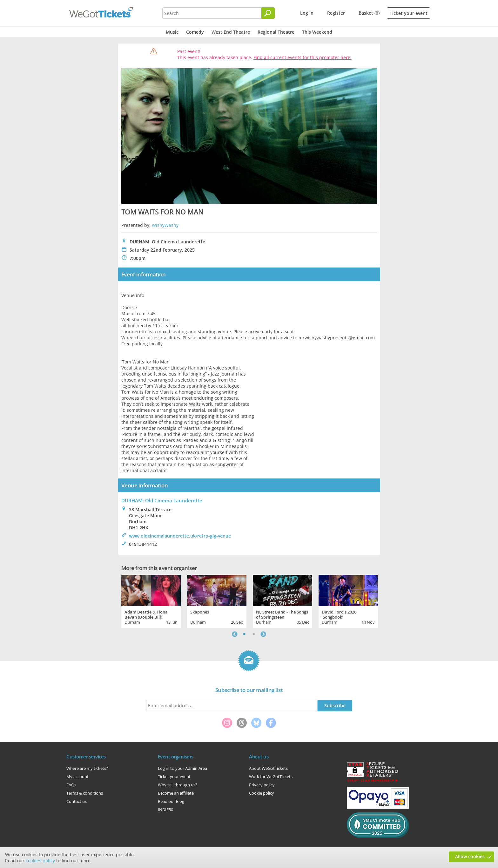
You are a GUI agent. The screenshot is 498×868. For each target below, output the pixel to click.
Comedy (195, 32)
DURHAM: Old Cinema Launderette (162, 500)
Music (172, 32)
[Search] (268, 13)
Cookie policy (262, 793)
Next (263, 634)
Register (336, 13)
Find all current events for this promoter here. (303, 57)
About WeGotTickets (268, 768)
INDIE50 (165, 810)
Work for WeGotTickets (271, 776)
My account (77, 776)
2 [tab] (254, 634)
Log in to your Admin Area (182, 768)
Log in (307, 13)
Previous (235, 634)
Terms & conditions (85, 793)
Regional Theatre (276, 32)
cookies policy (40, 861)
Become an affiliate (176, 793)
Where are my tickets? (87, 768)
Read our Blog (171, 801)
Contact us (77, 801)
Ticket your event (409, 13)
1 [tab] (244, 634)
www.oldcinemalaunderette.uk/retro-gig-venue (180, 536)
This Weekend (317, 32)
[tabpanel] (151, 600)
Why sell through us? (178, 785)
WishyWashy (165, 225)
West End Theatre (231, 32)
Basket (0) (369, 13)
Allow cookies (470, 856)
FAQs (71, 785)
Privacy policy (262, 785)
